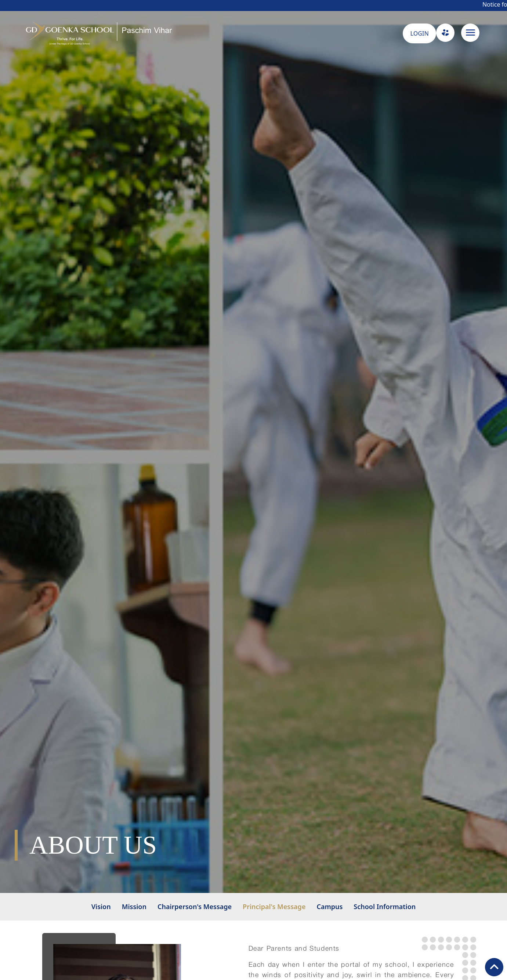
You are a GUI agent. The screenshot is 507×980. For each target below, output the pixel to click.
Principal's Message (274, 907)
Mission (134, 907)
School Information (385, 907)
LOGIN (419, 33)
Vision (101, 907)
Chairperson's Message (195, 907)
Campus (329, 907)
